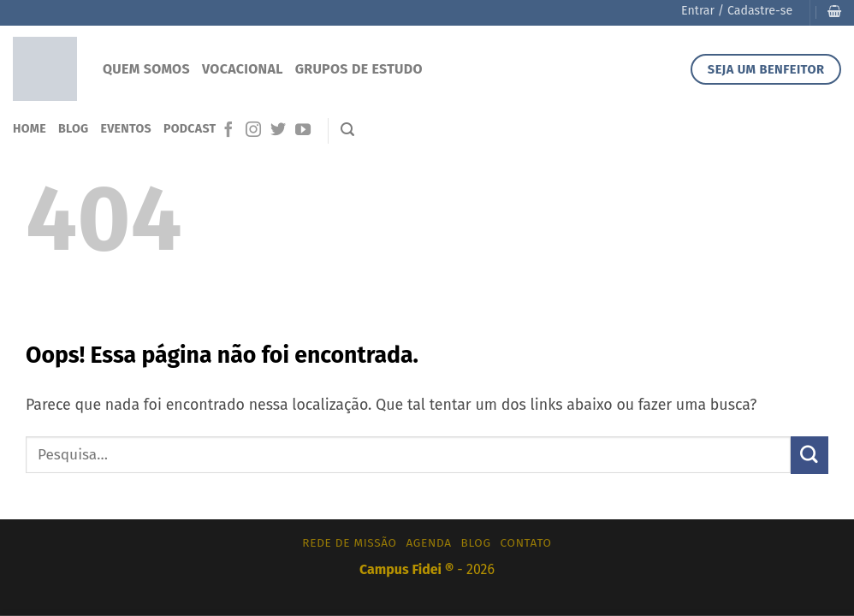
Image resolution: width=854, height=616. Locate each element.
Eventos (126, 129)
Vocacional (243, 69)
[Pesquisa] (347, 130)
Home (30, 129)
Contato (526, 543)
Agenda (429, 543)
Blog (74, 129)
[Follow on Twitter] (278, 131)
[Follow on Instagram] (253, 131)
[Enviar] (810, 455)
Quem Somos (146, 69)
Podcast (190, 129)
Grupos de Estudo (359, 69)
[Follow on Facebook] (228, 131)
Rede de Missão (349, 543)
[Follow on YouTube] (303, 131)
